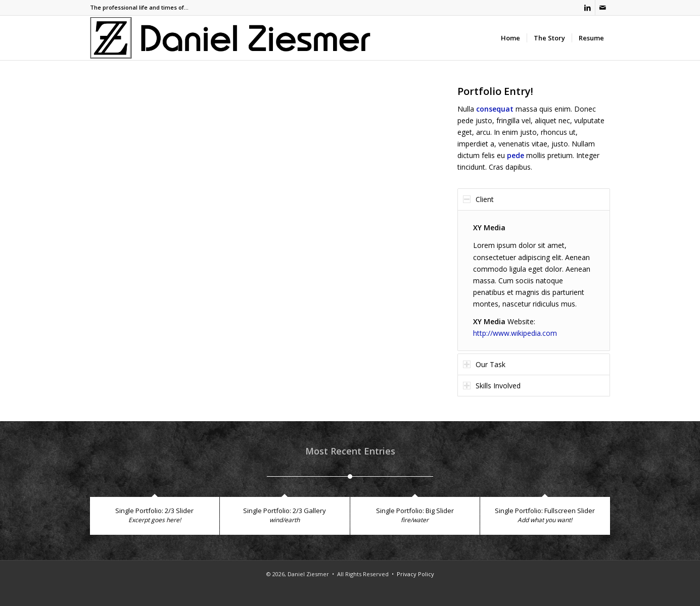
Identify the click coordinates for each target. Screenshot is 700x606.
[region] (534, 281)
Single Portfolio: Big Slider (415, 511)
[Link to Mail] (603, 8)
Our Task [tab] (484, 364)
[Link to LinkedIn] (588, 8)
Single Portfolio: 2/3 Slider (154, 511)
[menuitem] (510, 38)
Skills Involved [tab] (492, 386)
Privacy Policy (415, 574)
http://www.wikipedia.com (515, 333)
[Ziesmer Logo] (231, 38)
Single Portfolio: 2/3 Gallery (285, 511)
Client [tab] (478, 199)
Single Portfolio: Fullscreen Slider (545, 511)
